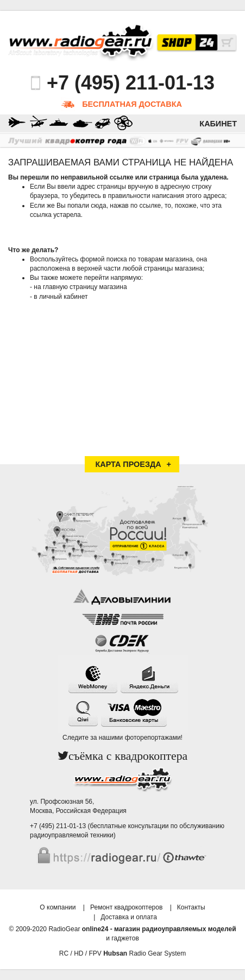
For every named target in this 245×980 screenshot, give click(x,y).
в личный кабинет (61, 297)
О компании (58, 907)
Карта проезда (128, 464)
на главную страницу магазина (80, 287)
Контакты (191, 907)
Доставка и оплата (129, 917)
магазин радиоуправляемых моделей (175, 929)
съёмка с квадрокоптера (128, 756)
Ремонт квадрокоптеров (126, 907)
